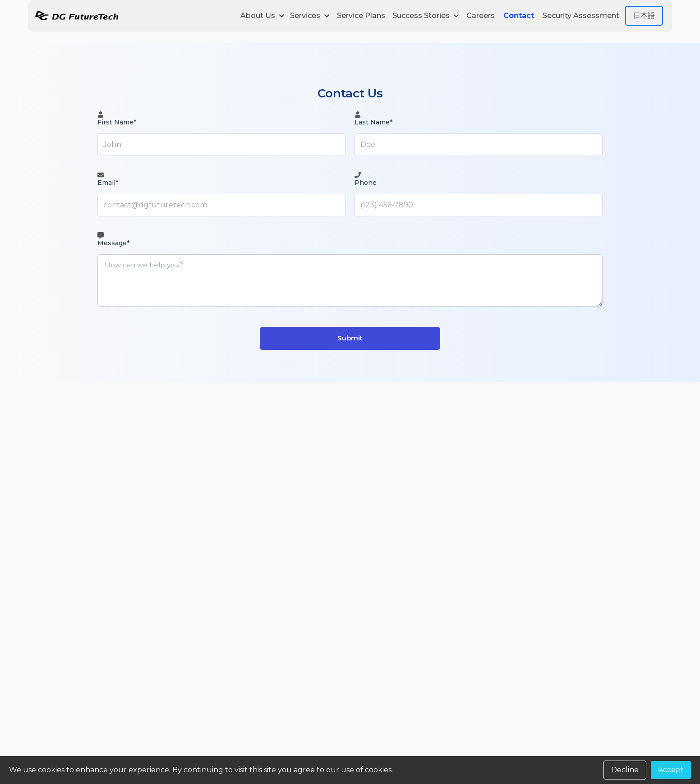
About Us (262, 16)
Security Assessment (581, 16)
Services (310, 16)
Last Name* (373, 119)
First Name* (117, 119)
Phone (366, 179)
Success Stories (426, 16)
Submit (350, 338)
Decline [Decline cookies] (625, 770)
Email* (108, 179)
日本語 (644, 16)
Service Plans (361, 16)
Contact (519, 16)
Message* (113, 240)
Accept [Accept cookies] (671, 770)
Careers (481, 16)
